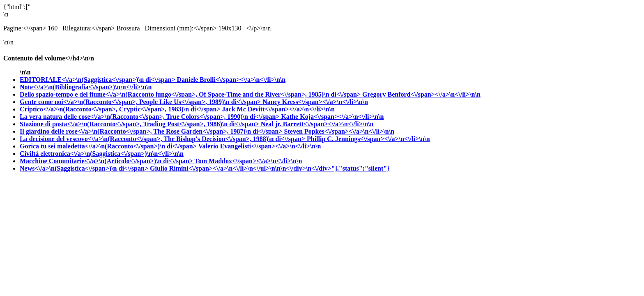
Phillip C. (368, 139)
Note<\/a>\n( (86, 87)
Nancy (315, 102)
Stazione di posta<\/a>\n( (140, 124)
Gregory (421, 94)
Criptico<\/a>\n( (121, 109)
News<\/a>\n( (85, 168)
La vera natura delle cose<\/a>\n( (150, 117)
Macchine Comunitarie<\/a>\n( (107, 161)
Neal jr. (317, 124)
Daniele (231, 80)
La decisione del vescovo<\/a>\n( (163, 139)
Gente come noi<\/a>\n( (141, 102)
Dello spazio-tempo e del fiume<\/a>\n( (191, 94)
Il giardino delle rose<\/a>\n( (152, 131)
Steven (339, 131)
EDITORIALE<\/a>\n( (98, 80)
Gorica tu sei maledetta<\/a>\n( (109, 146)
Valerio (259, 146)
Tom (248, 161)
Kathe (332, 117)
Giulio (270, 168)
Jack (278, 109)
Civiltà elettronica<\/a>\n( (102, 154)
